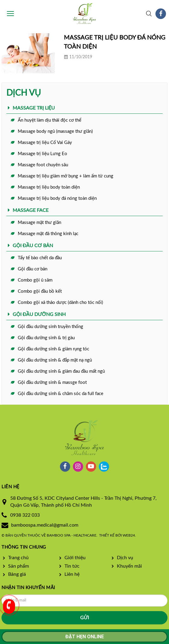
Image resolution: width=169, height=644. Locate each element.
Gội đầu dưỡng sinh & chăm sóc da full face (61, 394)
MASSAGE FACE (31, 210)
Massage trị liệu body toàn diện (49, 187)
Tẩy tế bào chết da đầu (40, 258)
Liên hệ (72, 574)
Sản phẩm (19, 566)
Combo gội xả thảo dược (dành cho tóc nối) (60, 303)
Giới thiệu (75, 558)
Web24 (129, 535)
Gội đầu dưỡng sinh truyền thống (50, 327)
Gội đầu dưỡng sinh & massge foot (52, 383)
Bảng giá (17, 574)
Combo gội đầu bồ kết (40, 291)
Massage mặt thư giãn (39, 223)
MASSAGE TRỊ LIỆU (34, 108)
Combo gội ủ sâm (35, 280)
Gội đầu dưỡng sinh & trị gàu (46, 338)
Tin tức (72, 566)
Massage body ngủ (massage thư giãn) (55, 131)
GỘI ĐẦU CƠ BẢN (33, 246)
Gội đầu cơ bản (33, 269)
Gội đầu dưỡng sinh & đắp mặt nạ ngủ (55, 360)
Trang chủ (18, 558)
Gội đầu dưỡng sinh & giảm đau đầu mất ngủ (61, 371)
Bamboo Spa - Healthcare (72, 535)
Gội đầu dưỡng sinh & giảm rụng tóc (53, 349)
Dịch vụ (125, 558)
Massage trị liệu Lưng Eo (42, 154)
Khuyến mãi (129, 566)
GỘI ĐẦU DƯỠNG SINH (39, 314)
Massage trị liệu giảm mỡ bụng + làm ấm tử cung (66, 176)
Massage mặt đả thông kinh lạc (48, 234)
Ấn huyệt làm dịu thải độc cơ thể (50, 120)
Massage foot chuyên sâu (43, 165)
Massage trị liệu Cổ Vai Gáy (45, 143)
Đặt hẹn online (85, 637)
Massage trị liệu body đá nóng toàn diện (57, 198)
